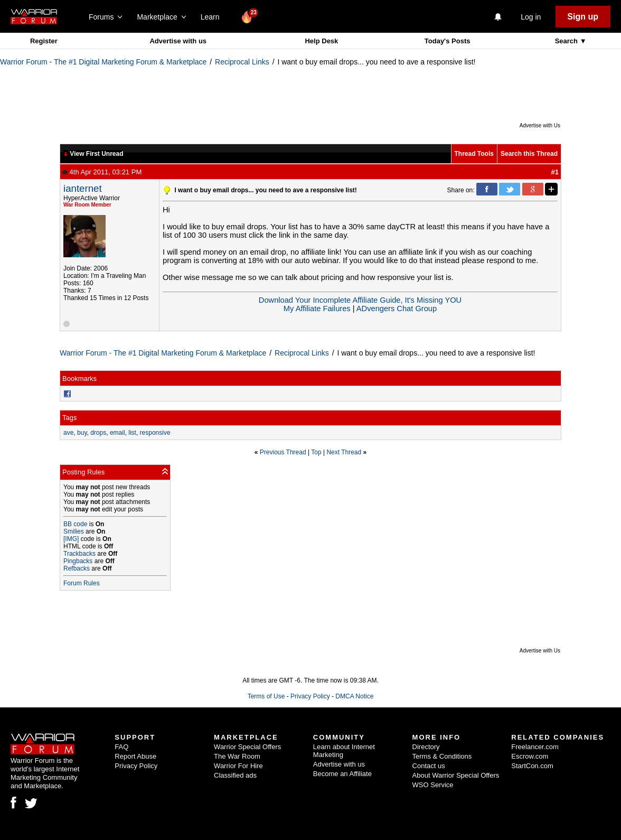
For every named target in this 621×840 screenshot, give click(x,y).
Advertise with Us (540, 125)
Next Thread (344, 452)
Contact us (429, 766)
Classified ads (235, 775)
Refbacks (77, 568)
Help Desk (321, 41)
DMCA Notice (354, 696)
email (117, 433)
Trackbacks (79, 554)
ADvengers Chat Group (397, 309)
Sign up (583, 17)
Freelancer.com (535, 747)
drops (98, 433)
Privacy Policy (310, 696)
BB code (75, 524)
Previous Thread (283, 452)
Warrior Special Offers (247, 747)
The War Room (237, 756)
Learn (213, 17)
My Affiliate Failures (317, 309)
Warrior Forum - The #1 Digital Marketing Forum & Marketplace (103, 62)
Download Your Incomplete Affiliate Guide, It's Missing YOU (360, 300)
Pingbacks (78, 561)
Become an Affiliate (342, 774)
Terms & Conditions (442, 756)
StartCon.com (532, 766)
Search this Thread (529, 154)
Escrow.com (530, 756)
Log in (531, 17)
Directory (426, 747)
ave (68, 433)
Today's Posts (448, 41)
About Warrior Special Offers (456, 775)
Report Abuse (135, 756)
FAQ (121, 747)
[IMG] (71, 539)
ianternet (83, 188)
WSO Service (433, 785)
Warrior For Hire (238, 766)
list (132, 433)
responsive (155, 433)
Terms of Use (266, 696)
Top (316, 452)
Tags (69, 418)
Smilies (74, 531)
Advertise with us (178, 41)
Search (567, 41)
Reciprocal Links (242, 62)
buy (82, 433)
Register (44, 41)
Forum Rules (82, 583)
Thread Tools (474, 154)
